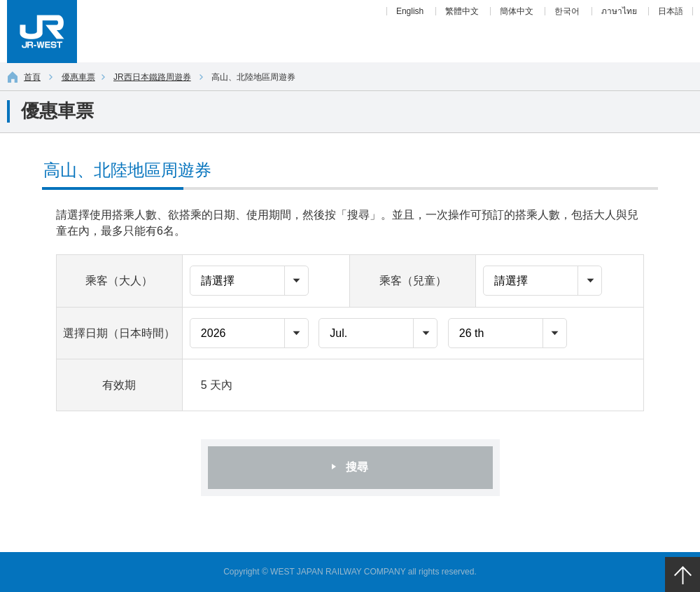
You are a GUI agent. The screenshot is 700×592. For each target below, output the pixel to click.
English (410, 11)
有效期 (119, 385)
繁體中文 (462, 11)
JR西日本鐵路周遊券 (152, 77)
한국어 (567, 11)
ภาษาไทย (619, 11)
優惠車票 (78, 77)
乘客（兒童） (413, 281)
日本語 (671, 11)
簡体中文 (517, 11)
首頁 (24, 77)
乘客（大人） (119, 281)
